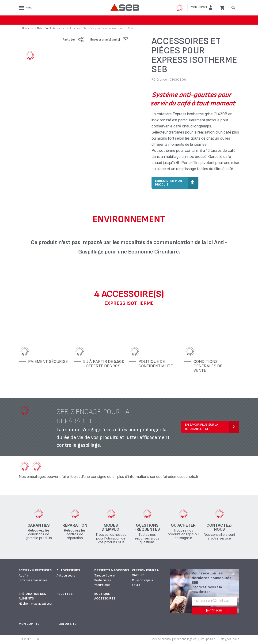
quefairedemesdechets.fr (177, 476)
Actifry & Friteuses (35, 570)
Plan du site (66, 624)
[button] (202, 7)
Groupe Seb (208, 639)
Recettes (64, 594)
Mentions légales (185, 639)
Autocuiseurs (68, 570)
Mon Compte (29, 624)
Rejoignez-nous (229, 639)
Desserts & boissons (112, 570)
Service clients (161, 639)
